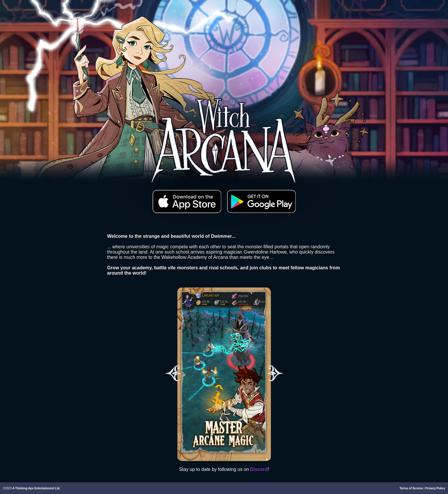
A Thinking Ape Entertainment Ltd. (36, 488)
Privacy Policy (435, 488)
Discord (259, 469)
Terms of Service (411, 488)
